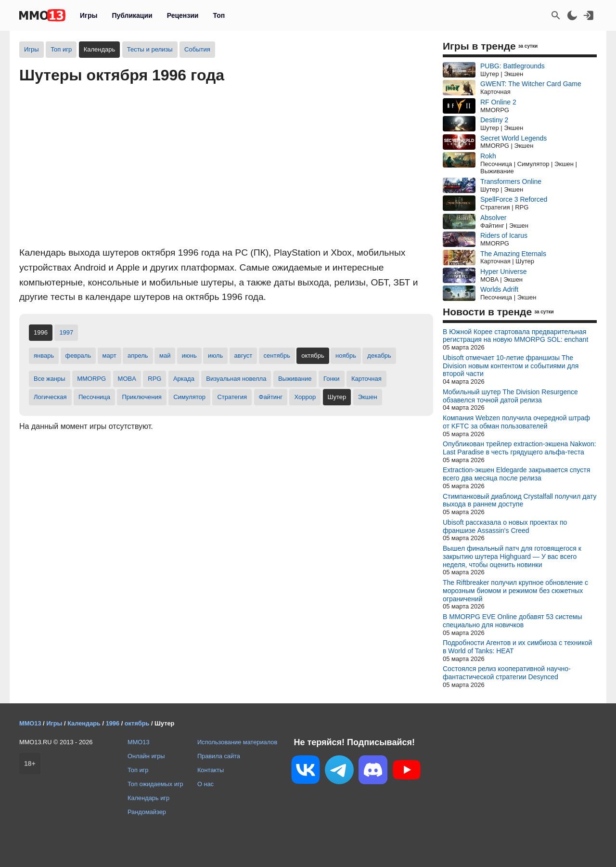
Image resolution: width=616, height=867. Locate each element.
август (244, 356)
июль (215, 356)
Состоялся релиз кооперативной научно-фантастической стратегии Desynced (507, 673)
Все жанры (50, 379)
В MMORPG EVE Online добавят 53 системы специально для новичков (513, 621)
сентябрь (277, 356)
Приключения (141, 397)
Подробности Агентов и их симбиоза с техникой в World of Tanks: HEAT (517, 647)
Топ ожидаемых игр (155, 784)
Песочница (94, 397)
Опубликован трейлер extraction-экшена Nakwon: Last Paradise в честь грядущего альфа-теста (520, 448)
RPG (154, 379)
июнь (189, 356)
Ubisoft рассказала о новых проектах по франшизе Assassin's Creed (505, 526)
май (165, 356)
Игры (89, 15)
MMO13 (139, 742)
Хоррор (305, 397)
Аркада (184, 379)
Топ (219, 15)
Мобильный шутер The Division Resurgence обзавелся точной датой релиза (510, 396)
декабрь (379, 356)
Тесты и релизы (150, 49)
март (109, 356)
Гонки (332, 379)
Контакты (211, 770)
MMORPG (91, 379)
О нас (205, 784)
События (197, 49)
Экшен (368, 397)
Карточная (366, 379)
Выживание (295, 379)
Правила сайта (219, 756)
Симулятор (189, 397)
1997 (66, 332)
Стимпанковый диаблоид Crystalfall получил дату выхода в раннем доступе (520, 500)
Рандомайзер (147, 812)
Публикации (132, 15)
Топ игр (61, 49)
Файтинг (271, 397)
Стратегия (232, 397)
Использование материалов (237, 742)
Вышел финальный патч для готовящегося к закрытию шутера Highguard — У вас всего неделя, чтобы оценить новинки (512, 556)
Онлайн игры (146, 756)
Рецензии (183, 15)
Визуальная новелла (236, 379)
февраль (78, 356)
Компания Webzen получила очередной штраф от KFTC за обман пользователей (516, 422)
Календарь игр (148, 798)
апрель (138, 356)
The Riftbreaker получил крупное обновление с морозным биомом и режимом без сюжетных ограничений (515, 591)
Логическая (50, 397)
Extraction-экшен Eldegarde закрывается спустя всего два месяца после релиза (516, 474)
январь (44, 356)
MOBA (127, 379)
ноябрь (346, 356)
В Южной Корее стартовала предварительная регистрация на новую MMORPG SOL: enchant (515, 336)
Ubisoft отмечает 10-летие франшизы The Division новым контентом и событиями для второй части (511, 366)
